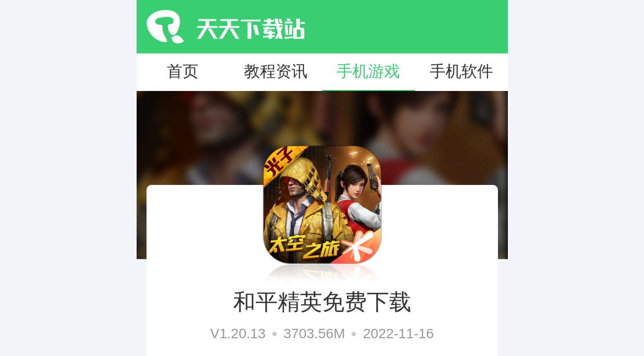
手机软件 (461, 71)
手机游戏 (368, 71)
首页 (183, 71)
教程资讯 (276, 71)
